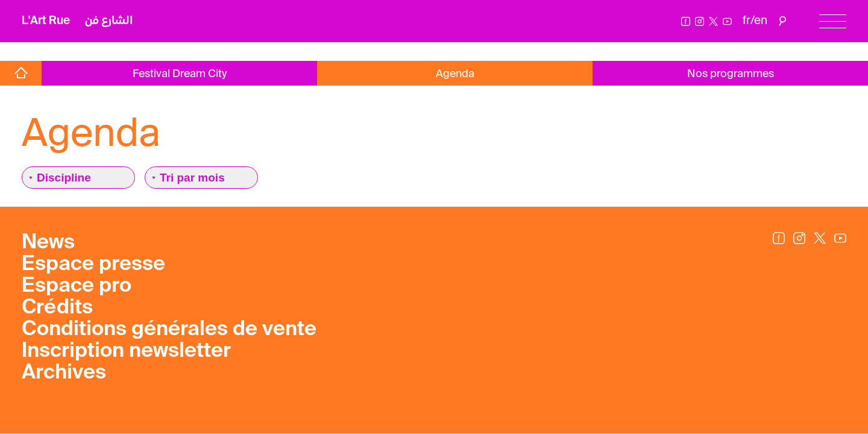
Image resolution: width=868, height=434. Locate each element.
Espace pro (77, 286)
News (48, 243)
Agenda (455, 74)
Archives (64, 373)
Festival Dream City (180, 74)
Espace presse (93, 265)
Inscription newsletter (126, 351)
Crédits (57, 308)
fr (747, 21)
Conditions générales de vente (169, 330)
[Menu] (833, 21)
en (761, 21)
